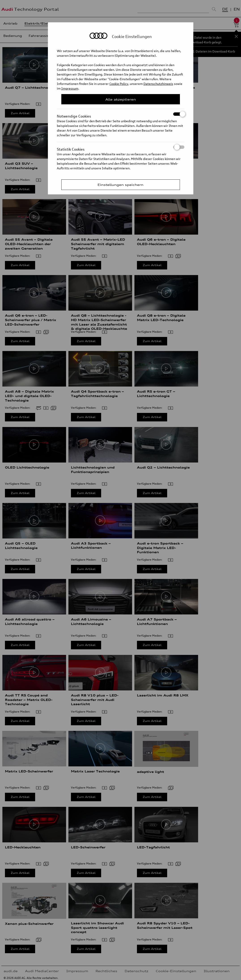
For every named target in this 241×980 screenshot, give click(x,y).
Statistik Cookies (121, 147)
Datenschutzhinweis (158, 84)
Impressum (70, 88)
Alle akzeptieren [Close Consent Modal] (121, 99)
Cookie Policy (119, 84)
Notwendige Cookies (121, 114)
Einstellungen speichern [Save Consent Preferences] (120, 185)
